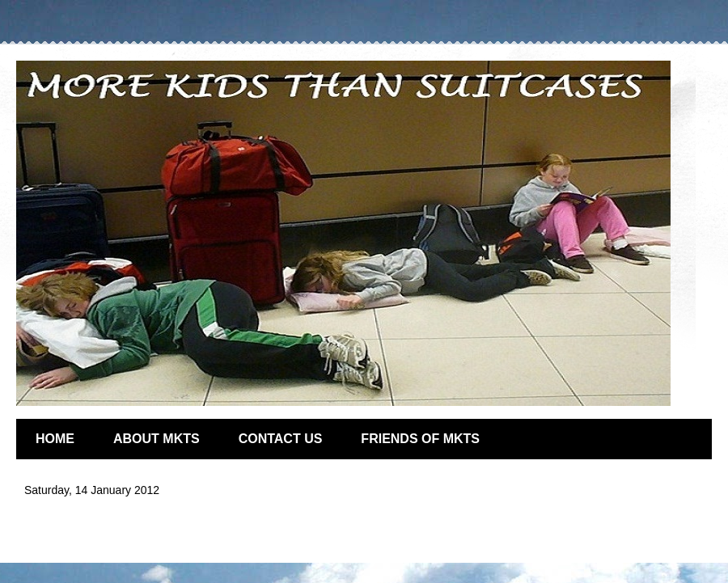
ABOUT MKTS (157, 439)
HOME (55, 439)
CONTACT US (281, 439)
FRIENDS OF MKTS (420, 439)
